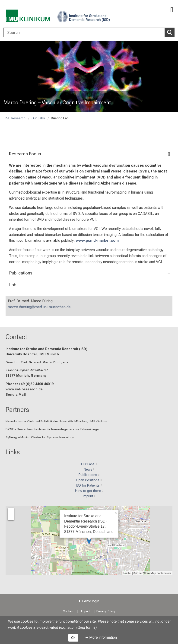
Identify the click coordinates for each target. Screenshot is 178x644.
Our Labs (38, 118)
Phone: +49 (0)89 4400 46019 (30, 384)
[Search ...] (84, 32)
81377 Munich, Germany (26, 376)
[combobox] (89, 32)
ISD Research (16, 118)
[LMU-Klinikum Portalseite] (20, 14)
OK (73, 638)
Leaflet (127, 573)
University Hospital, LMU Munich (32, 354)
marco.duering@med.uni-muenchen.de (39, 307)
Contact (16, 337)
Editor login (91, 601)
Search (171, 32)
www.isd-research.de (24, 389)
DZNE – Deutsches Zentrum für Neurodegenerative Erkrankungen (53, 429)
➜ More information (101, 637)
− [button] (11, 517)
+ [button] (11, 511)
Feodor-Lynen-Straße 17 (27, 370)
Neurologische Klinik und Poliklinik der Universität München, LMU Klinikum (56, 421)
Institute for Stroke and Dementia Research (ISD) (46, 349)
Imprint (86, 611)
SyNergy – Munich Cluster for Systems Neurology (40, 437)
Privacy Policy (106, 611)
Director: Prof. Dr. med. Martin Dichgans (37, 362)
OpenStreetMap (146, 573)
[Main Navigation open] (172, 10)
